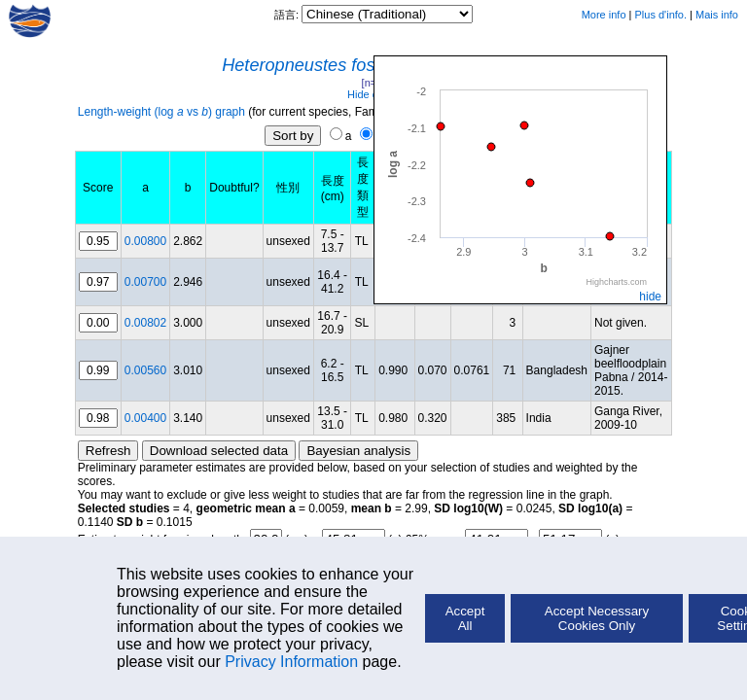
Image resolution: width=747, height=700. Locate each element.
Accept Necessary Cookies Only (597, 618)
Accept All (465, 618)
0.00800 (145, 241)
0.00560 (145, 370)
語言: (288, 15)
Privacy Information (291, 662)
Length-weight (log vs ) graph (161, 112)
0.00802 (145, 323)
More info (604, 15)
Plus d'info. (661, 15)
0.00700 (145, 282)
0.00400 (145, 418)
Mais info (717, 15)
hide (650, 297)
